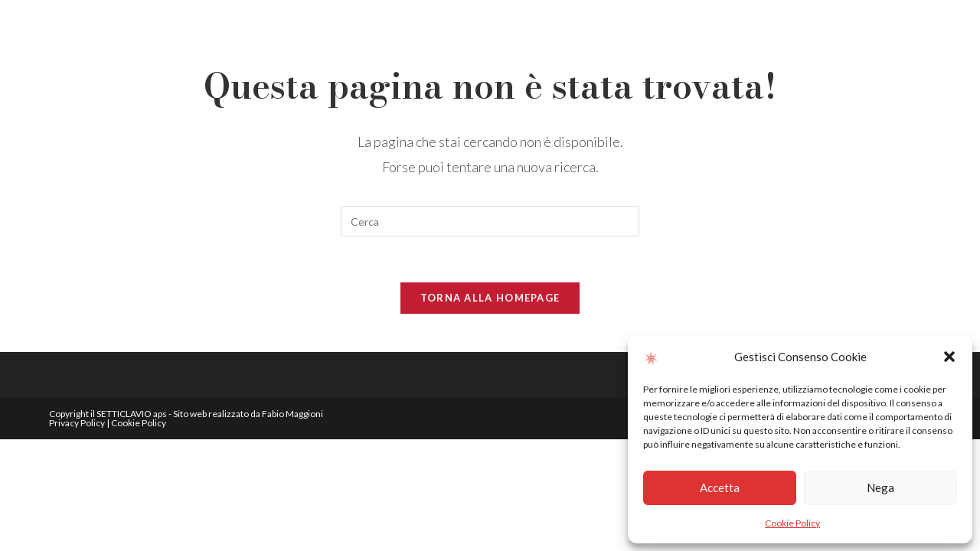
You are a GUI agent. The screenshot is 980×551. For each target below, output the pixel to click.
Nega (880, 487)
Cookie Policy (792, 523)
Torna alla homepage (490, 298)
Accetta (720, 487)
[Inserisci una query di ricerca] (490, 221)
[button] (949, 357)
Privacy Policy (77, 423)
